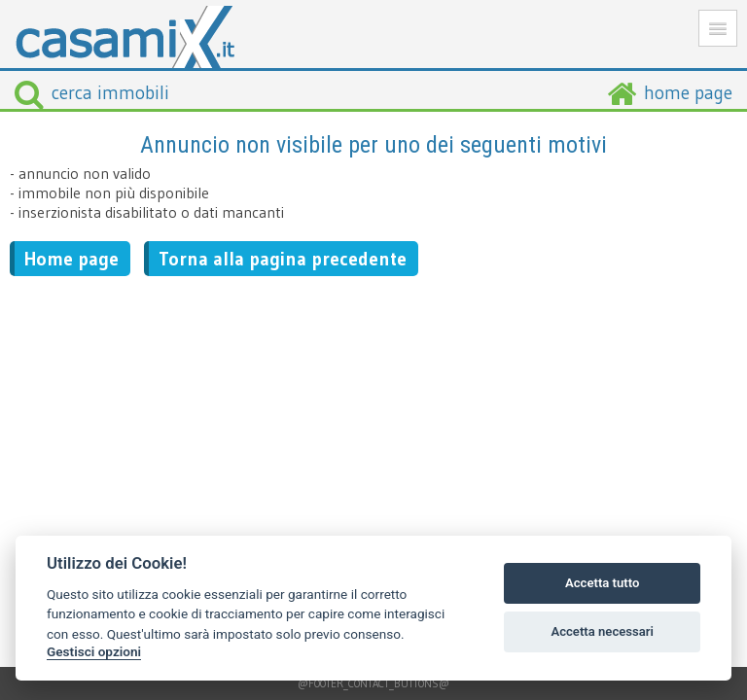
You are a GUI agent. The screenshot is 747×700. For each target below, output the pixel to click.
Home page (71, 259)
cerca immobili (92, 92)
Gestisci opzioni (94, 651)
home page (688, 92)
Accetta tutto (602, 583)
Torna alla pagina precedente (283, 259)
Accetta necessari (602, 631)
